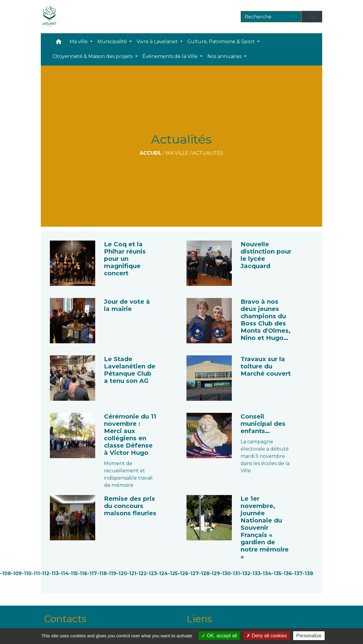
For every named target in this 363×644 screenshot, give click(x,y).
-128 (204, 573)
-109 (16, 573)
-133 (255, 573)
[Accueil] (49, 17)
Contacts (65, 619)
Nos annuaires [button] (225, 56)
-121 (132, 573)
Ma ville (177, 153)
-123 (152, 573)
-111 (36, 573)
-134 (266, 573)
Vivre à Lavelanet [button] (158, 42)
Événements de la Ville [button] (171, 56)
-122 (141, 573)
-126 (183, 573)
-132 (245, 573)
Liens (199, 619)
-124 (162, 573)
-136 (287, 573)
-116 (83, 573)
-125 (173, 573)
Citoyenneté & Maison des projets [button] (93, 56)
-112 (45, 573)
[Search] (271, 17)
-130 (225, 573)
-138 (308, 573)
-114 (64, 573)
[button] (59, 43)
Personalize (309, 636)
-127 (194, 573)
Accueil (151, 153)
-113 (54, 573)
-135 (276, 573)
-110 (27, 573)
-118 (102, 573)
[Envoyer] (312, 17)
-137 (297, 573)
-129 (215, 573)
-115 (73, 573)
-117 (92, 573)
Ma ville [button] (79, 42)
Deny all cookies (267, 636)
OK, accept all (219, 636)
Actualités (208, 153)
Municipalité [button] (113, 42)
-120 (122, 573)
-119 (112, 573)
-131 (235, 573)
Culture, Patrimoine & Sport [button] (222, 42)
